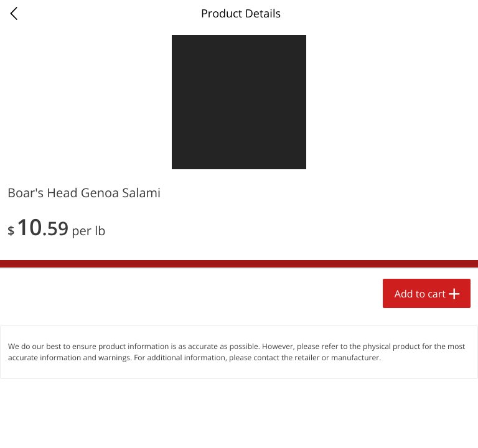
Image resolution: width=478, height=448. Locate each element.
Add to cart (420, 294)
